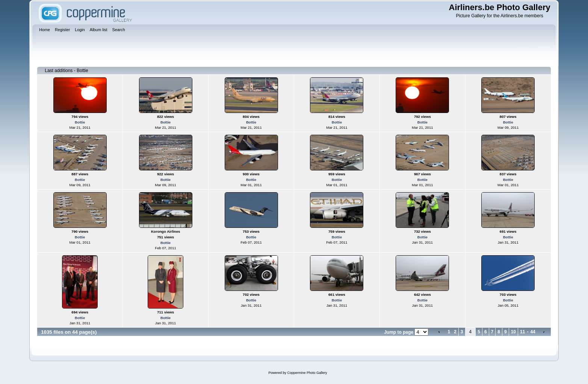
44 (533, 332)
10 (513, 332)
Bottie (80, 122)
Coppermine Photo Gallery (307, 373)
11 (522, 332)
